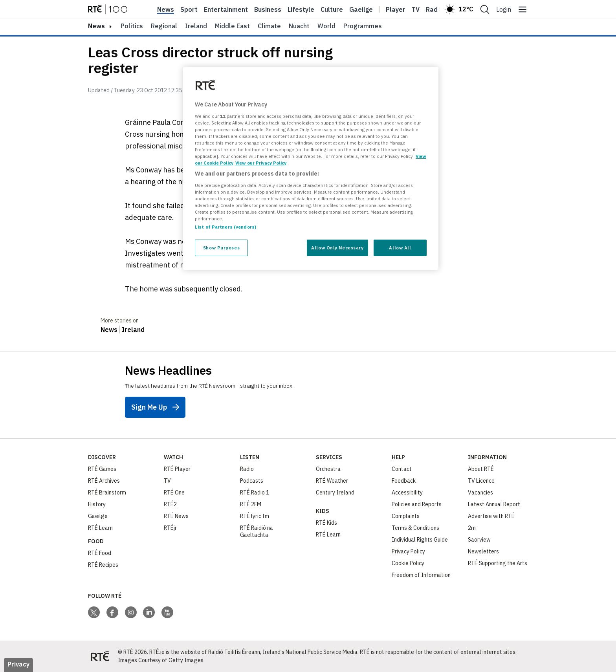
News (166, 9)
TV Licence (481, 481)
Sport (189, 9)
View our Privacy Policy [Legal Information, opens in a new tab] (261, 163)
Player (396, 9)
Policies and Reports (417, 504)
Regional (164, 26)
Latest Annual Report (494, 504)
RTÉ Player (177, 469)
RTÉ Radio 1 (255, 493)
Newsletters (483, 551)
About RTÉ (481, 469)
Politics (132, 26)
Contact (402, 469)
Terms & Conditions (415, 528)
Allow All (400, 248)
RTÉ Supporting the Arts (498, 563)
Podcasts (252, 481)
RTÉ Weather (332, 481)
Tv (416, 9)
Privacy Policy (408, 551)
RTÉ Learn (100, 528)
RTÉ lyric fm (255, 516)
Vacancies (480, 493)
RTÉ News (176, 516)
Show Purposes (221, 248)
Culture (332, 9)
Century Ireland (335, 493)
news (96, 26)
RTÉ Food (100, 553)
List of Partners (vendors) (225, 227)
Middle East (232, 26)
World (326, 26)
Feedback (404, 481)
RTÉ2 (170, 504)
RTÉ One (174, 493)
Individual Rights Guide (420, 540)
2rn (472, 528)
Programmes (363, 26)
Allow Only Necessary (337, 248)
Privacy (18, 664)
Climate (269, 26)
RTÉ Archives (104, 481)
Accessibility (407, 493)
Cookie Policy (408, 563)
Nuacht (299, 26)
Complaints (406, 516)
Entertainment (226, 9)
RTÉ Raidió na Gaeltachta (257, 531)
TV (167, 481)
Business (268, 9)
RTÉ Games (102, 469)
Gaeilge (361, 9)
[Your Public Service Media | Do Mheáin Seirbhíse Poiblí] (100, 656)
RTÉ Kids (326, 523)
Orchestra (328, 469)
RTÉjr (170, 528)
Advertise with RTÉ (491, 516)
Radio (434, 9)
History (97, 504)
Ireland (196, 26)
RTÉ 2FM (251, 504)
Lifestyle (301, 9)
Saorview (479, 540)
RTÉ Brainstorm (107, 493)
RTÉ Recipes (103, 565)
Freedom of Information (421, 575)
